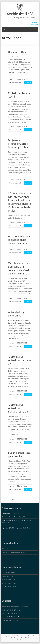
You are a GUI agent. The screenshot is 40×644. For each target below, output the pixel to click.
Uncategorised (16, 83)
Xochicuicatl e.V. (20, 14)
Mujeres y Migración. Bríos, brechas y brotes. (18, 144)
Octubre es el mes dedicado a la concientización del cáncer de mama (20, 268)
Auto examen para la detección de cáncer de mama (19, 240)
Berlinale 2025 (17, 52)
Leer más (28, 83)
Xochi (13, 79)
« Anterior (14, 500)
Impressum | (6, 528)
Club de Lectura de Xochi (10, 517)
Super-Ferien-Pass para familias (19, 454)
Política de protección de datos (20, 528)
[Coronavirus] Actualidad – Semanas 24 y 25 (18, 408)
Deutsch (35, 22)
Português (35, 24)
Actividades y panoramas (16, 314)
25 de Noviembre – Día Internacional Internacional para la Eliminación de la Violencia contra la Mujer (20, 202)
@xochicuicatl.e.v (15, 620)
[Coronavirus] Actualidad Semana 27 (20, 360)
